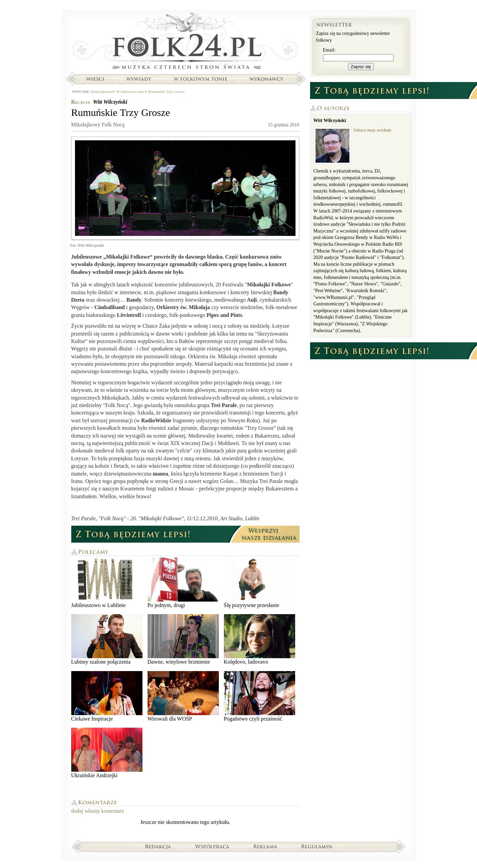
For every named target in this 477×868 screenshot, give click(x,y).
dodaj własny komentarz (98, 811)
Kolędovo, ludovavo (260, 639)
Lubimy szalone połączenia (107, 639)
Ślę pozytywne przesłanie (260, 583)
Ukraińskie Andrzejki (107, 753)
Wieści (95, 79)
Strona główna (185, 42)
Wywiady (139, 79)
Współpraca (212, 846)
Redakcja (158, 846)
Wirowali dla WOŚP (183, 696)
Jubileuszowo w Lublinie (107, 583)
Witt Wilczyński (110, 102)
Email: (329, 50)
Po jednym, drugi (183, 583)
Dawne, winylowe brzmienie (183, 639)
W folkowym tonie (200, 79)
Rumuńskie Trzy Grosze (166, 92)
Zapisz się (361, 67)
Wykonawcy (267, 79)
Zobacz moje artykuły (373, 130)
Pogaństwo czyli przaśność (260, 696)
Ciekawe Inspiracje (107, 696)
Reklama (265, 846)
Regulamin (317, 846)
